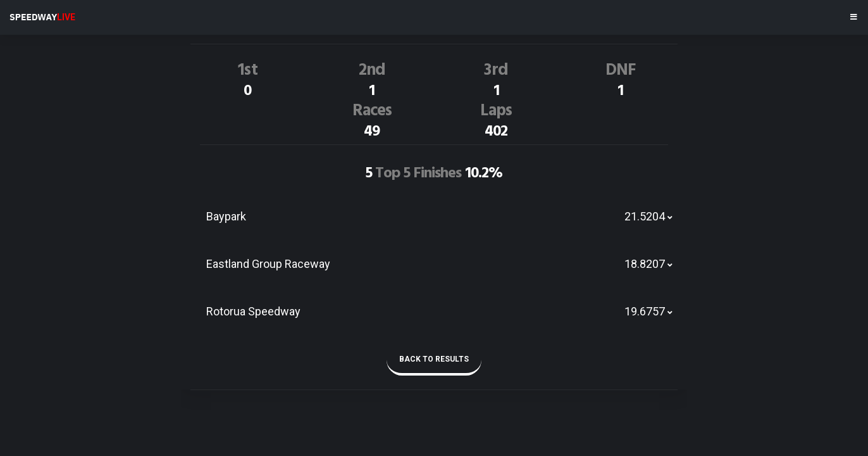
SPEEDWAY (42, 17)
